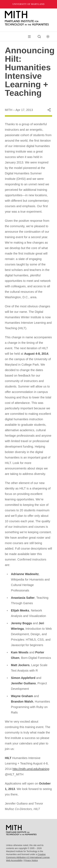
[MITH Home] (28, 18)
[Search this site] (39, 37)
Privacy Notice (31, 860)
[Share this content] (49, 110)
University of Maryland (28, 4)
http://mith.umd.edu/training (31, 769)
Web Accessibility (14, 860)
